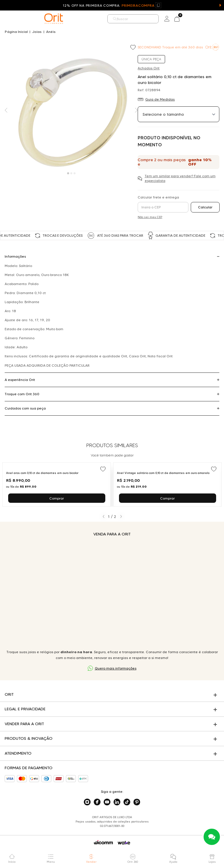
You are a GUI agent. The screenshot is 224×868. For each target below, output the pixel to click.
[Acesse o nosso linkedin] (117, 802)
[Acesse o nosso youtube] (107, 802)
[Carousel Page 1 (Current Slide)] (68, 173)
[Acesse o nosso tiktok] (127, 802)
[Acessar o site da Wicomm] (103, 842)
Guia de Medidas (160, 99)
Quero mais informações (116, 668)
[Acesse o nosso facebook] (97, 802)
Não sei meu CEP (150, 217)
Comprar (57, 498)
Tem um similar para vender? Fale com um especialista (180, 178)
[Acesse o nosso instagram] (87, 802)
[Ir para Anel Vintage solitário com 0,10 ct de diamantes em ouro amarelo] (167, 484)
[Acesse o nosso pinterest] (137, 802)
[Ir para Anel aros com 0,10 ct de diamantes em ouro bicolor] (57, 484)
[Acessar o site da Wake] (124, 843)
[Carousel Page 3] (75, 173)
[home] (54, 19)
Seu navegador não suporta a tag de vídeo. (112, 593)
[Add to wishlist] (134, 48)
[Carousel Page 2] (71, 173)
